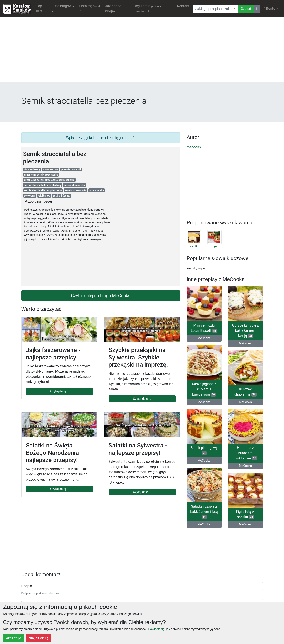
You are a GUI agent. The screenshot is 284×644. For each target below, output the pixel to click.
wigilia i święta (61, 196)
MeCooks (204, 338)
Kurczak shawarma (245, 392)
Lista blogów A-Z (64, 9)
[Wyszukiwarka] (215, 9)
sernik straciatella (74, 185)
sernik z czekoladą (76, 190)
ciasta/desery (32, 169)
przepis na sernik (71, 169)
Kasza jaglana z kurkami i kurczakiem (204, 389)
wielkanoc (44, 196)
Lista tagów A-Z (90, 9)
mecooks (194, 147)
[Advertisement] (142, 51)
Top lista (39, 9)
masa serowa (51, 169)
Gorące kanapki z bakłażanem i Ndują (245, 331)
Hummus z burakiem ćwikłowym (245, 453)
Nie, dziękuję (39, 638)
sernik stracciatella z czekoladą (42, 185)
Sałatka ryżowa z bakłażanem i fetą (204, 512)
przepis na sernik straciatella (41, 175)
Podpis (27, 586)
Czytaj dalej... (59, 391)
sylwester (30, 196)
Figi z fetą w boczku (245, 514)
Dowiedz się (156, 629)
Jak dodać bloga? (113, 9)
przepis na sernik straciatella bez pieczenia (49, 180)
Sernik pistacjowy (204, 450)
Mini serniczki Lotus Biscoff (204, 328)
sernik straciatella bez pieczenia (43, 190)
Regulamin (147, 8)
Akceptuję (13, 638)
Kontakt (183, 6)
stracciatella (97, 190)
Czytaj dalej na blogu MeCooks (101, 296)
